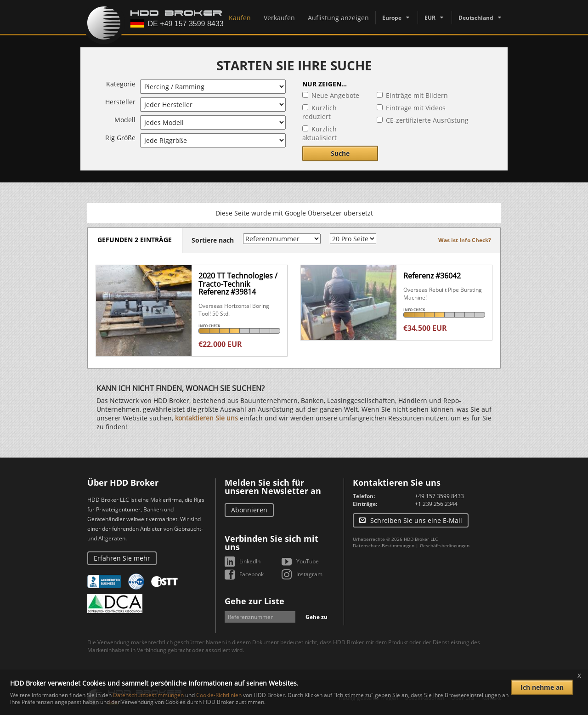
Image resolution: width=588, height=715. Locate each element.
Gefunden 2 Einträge (136, 240)
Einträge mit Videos (416, 108)
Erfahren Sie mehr (122, 558)
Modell (125, 120)
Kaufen (240, 18)
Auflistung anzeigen (338, 18)
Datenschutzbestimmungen (148, 695)
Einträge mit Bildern (417, 95)
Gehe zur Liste (254, 601)
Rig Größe (120, 138)
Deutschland (476, 18)
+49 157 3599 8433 (439, 496)
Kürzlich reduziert (319, 112)
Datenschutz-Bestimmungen (384, 545)
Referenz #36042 (432, 276)
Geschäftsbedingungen (445, 545)
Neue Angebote (335, 95)
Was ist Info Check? (465, 240)
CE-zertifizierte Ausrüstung (427, 120)
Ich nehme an (542, 687)
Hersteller (120, 102)
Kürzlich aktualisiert (319, 133)
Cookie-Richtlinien (219, 695)
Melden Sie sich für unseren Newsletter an (273, 487)
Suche (340, 153)
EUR (430, 18)
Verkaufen (279, 18)
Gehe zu (317, 617)
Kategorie (121, 84)
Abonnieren (249, 510)
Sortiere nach (216, 240)
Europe (392, 18)
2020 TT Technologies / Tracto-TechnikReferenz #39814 (238, 284)
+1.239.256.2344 (436, 504)
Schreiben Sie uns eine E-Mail (416, 520)
